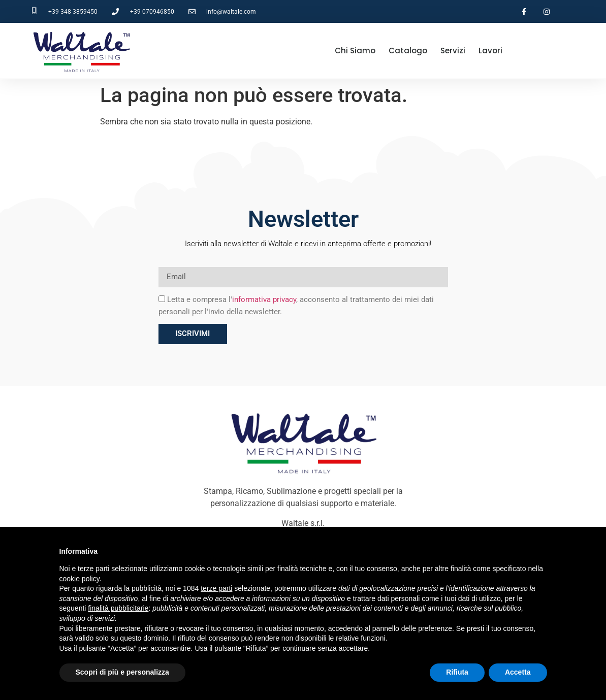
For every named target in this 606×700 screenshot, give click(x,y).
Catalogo (408, 51)
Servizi (453, 51)
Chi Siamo (355, 51)
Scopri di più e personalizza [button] (122, 672)
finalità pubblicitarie (118, 608)
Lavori (490, 51)
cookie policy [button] (79, 579)
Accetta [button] (518, 672)
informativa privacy (264, 299)
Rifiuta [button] (457, 672)
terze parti (216, 588)
